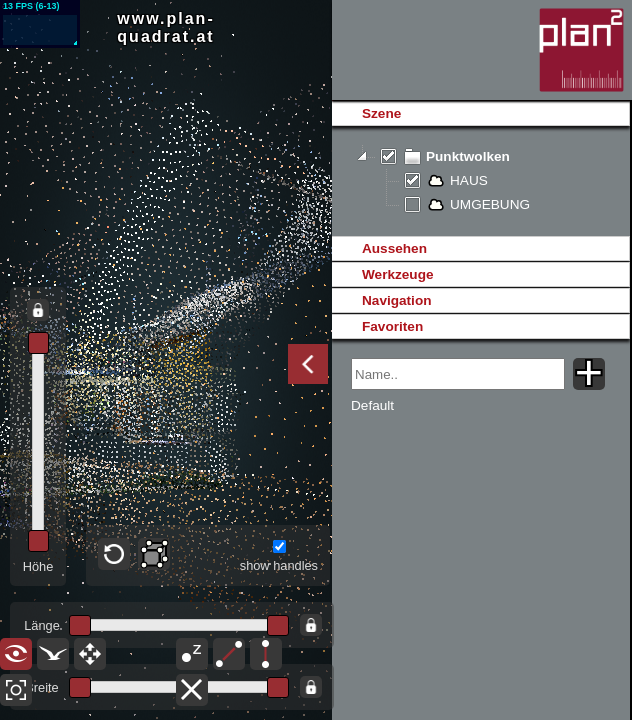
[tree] (480, 181)
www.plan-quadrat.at (165, 27)
